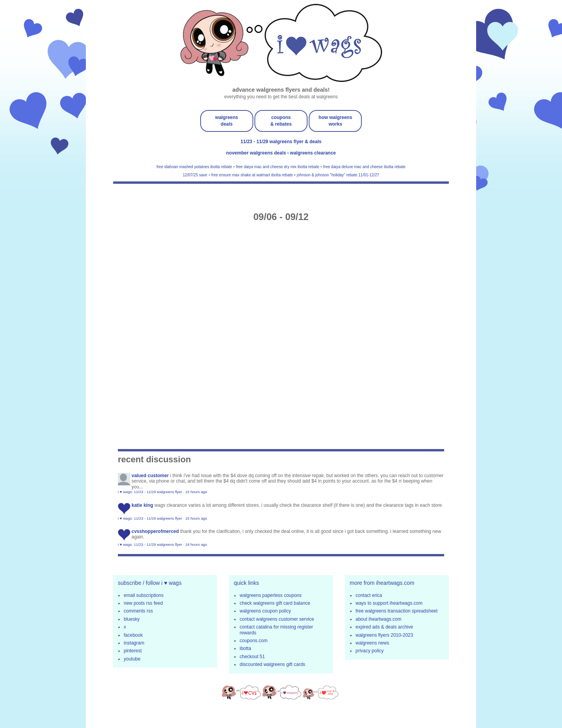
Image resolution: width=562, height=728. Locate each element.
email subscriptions (144, 595)
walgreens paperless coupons (271, 595)
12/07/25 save (195, 175)
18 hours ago (196, 544)
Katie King (142, 505)
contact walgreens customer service (277, 619)
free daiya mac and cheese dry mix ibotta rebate (278, 167)
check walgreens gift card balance (275, 603)
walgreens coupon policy (265, 611)
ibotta (245, 648)
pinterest (133, 651)
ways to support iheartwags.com (389, 603)
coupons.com (253, 641)
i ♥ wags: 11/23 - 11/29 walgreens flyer (150, 492)
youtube (132, 659)
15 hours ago (196, 492)
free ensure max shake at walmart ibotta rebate (252, 175)
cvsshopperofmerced (155, 531)
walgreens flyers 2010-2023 (384, 635)
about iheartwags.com (378, 619)
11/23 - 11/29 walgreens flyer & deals (281, 142)
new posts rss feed (143, 603)
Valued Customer (150, 476)
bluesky (132, 619)
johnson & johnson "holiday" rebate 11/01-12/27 (338, 175)
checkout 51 (252, 657)
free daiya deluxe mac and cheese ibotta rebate (364, 167)
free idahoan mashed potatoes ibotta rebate (194, 167)
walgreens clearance (313, 153)
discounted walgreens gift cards (272, 664)
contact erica (369, 595)
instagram (134, 643)
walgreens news (372, 643)
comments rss (138, 611)
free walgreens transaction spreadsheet (397, 611)
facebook (133, 635)
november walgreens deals (257, 153)
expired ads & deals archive (384, 627)
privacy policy (370, 651)
